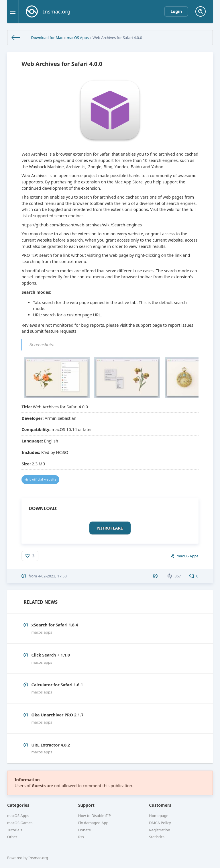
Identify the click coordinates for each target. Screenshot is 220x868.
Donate (85, 830)
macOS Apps (78, 38)
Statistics (157, 837)
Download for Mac (47, 38)
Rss (81, 837)
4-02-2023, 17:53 (52, 576)
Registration (160, 830)
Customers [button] (160, 805)
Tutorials (15, 830)
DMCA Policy (160, 823)
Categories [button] (18, 805)
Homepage (159, 816)
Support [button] (86, 805)
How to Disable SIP (95, 816)
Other (12, 837)
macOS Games (20, 823)
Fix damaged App (93, 823)
